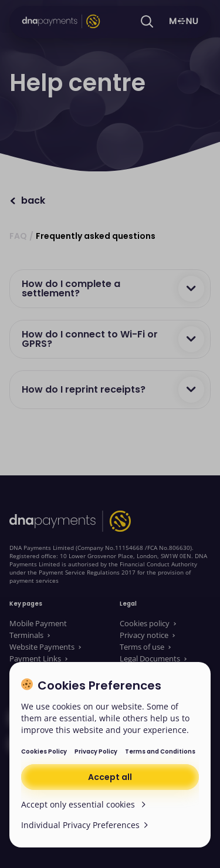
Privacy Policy (96, 752)
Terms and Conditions (160, 752)
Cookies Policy (44, 752)
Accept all (110, 777)
